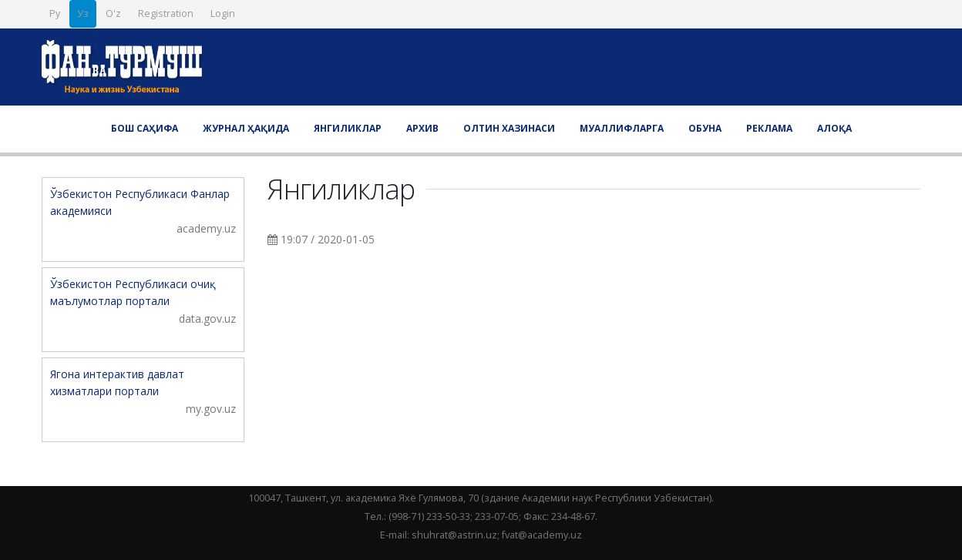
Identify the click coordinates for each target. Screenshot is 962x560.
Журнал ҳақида (246, 128)
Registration (166, 13)
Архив (422, 128)
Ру (55, 13)
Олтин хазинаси (509, 128)
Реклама (769, 128)
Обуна (705, 128)
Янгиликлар (348, 128)
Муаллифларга (622, 128)
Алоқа (834, 128)
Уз (83, 13)
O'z (113, 13)
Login (223, 13)
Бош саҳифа (145, 128)
